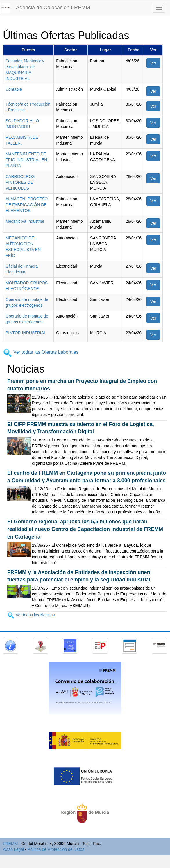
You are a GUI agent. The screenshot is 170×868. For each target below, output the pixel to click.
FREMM (10, 844)
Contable (14, 89)
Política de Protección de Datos (56, 849)
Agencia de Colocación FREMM (53, 8)
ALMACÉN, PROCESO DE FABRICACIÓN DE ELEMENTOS (27, 205)
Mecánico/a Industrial (25, 221)
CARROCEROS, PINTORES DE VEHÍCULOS (21, 182)
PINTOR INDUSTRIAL (26, 333)
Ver (153, 63)
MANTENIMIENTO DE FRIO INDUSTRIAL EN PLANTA (26, 160)
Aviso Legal (13, 849)
